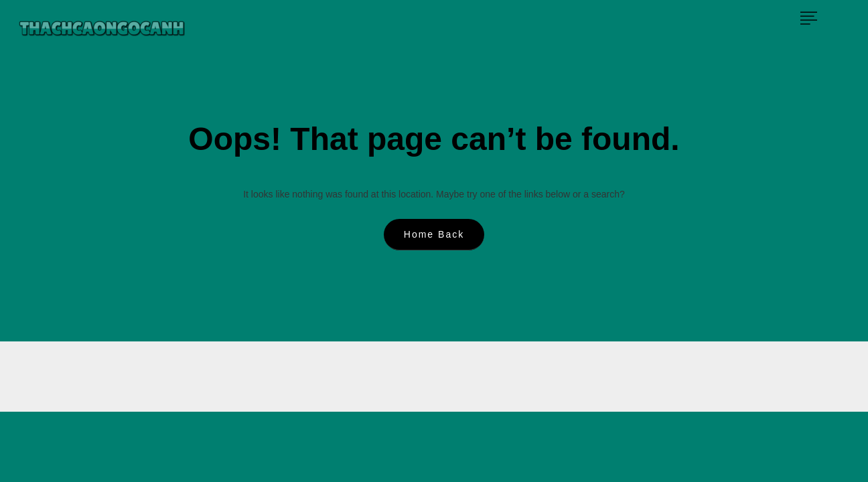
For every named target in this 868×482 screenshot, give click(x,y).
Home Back (434, 234)
